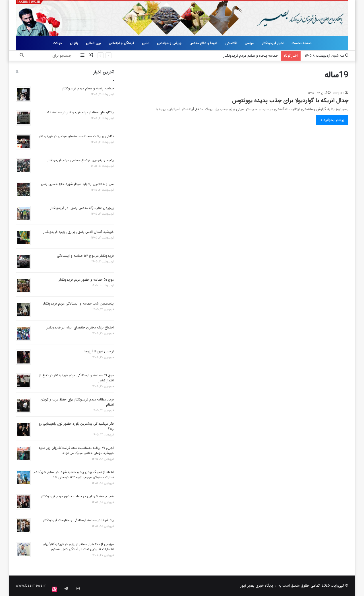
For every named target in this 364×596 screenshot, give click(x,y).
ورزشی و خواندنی (169, 43)
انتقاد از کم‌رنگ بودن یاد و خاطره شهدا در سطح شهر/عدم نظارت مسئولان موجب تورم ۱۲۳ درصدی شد (74, 475)
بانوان (74, 43)
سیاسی (249, 43)
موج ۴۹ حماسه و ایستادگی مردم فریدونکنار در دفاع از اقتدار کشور (76, 378)
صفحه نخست (301, 43)
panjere (338, 93)
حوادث (57, 43)
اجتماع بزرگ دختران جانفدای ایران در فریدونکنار (80, 327)
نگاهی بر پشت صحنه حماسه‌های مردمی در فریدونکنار (76, 136)
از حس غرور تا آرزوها (99, 351)
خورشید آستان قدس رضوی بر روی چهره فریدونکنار (79, 232)
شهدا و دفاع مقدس (203, 43)
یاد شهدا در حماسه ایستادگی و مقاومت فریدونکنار (78, 520)
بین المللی (93, 43)
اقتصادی (231, 43)
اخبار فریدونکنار (273, 43)
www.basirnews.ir (31, 586)
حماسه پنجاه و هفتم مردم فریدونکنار (251, 56)
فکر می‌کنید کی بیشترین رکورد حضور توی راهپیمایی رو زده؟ (76, 426)
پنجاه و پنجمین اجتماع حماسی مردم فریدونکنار (81, 160)
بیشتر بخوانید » (332, 120)
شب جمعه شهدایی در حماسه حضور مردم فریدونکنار (77, 496)
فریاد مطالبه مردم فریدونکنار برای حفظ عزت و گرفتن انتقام (77, 402)
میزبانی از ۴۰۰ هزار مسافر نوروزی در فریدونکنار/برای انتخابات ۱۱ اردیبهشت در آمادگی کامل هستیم (78, 547)
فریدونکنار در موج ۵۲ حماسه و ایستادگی (85, 256)
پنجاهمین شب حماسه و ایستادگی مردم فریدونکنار (78, 304)
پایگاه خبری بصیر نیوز (257, 586)
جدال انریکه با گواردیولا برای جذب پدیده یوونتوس (290, 101)
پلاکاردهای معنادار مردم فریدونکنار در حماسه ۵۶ (80, 112)
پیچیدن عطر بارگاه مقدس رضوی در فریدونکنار (82, 208)
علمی (145, 43)
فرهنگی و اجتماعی (121, 43)
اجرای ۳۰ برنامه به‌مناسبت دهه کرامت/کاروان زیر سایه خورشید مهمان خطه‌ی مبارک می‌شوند (76, 450)
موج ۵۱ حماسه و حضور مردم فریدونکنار (86, 280)
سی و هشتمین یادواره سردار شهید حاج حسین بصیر (77, 184)
